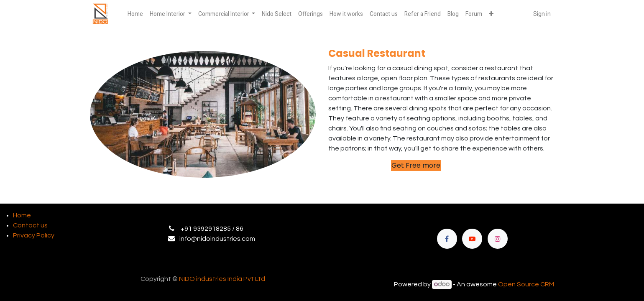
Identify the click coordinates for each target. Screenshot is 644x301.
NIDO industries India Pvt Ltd (222, 279)
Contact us (30, 225)
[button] (491, 14)
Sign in (542, 14)
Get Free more (416, 165)
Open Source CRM (526, 284)
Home (22, 215)
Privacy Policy (34, 235)
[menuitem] (135, 14)
